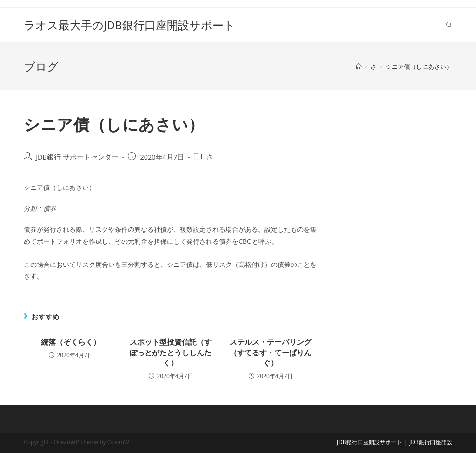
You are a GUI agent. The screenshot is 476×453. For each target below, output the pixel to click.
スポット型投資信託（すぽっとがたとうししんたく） (171, 352)
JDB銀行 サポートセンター (77, 157)
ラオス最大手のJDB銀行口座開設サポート (129, 25)
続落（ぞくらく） (71, 342)
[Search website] (449, 25)
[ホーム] (359, 67)
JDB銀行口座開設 (431, 442)
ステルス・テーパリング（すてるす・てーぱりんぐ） (271, 352)
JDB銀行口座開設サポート (370, 442)
